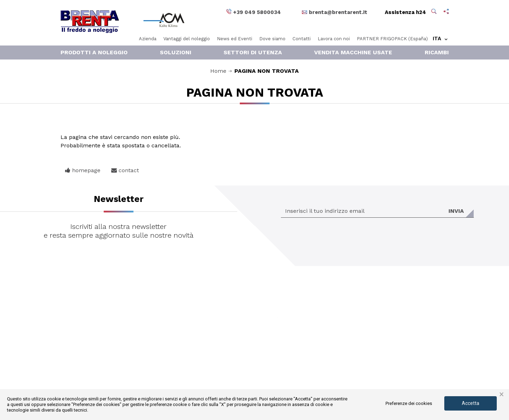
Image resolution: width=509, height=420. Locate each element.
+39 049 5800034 (224, 367)
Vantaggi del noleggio (187, 39)
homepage (83, 170)
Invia (456, 211)
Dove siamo (272, 39)
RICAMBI (437, 52)
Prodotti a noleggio (94, 52)
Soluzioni (176, 52)
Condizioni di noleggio (352, 359)
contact (125, 170)
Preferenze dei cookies (409, 403)
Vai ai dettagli (319, 313)
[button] (435, 12)
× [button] (501, 394)
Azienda (148, 39)
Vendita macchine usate (353, 52)
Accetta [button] (471, 403)
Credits (335, 376)
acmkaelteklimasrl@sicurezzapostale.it (252, 350)
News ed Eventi (235, 39)
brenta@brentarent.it (235, 341)
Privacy (335, 367)
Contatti (302, 39)
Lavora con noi (334, 39)
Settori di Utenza (253, 52)
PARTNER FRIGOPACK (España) (392, 39)
